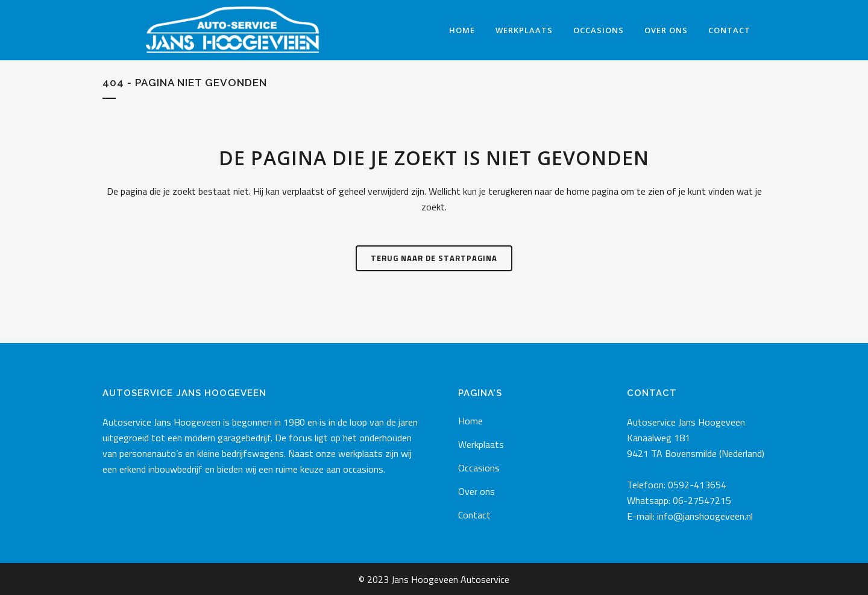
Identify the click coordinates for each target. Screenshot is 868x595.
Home (470, 421)
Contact (474, 515)
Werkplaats (481, 444)
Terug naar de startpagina (434, 258)
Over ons (476, 491)
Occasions (479, 468)
